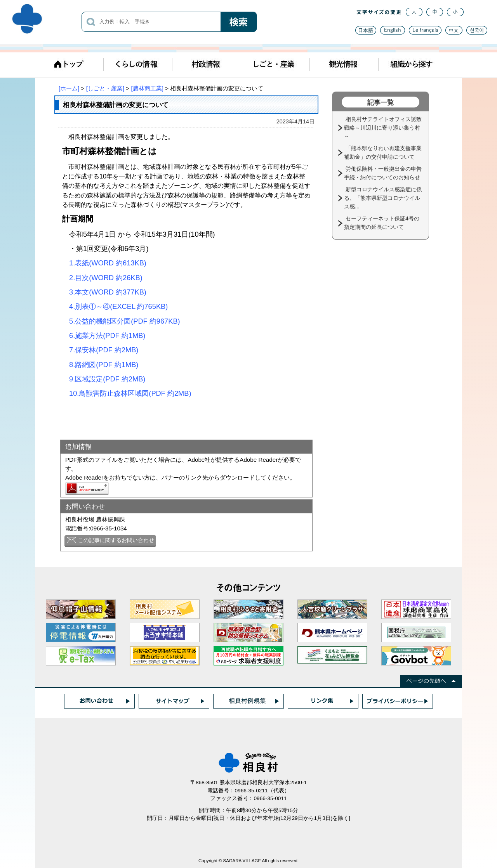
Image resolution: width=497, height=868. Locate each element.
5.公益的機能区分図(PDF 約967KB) (125, 321)
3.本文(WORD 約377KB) (108, 292)
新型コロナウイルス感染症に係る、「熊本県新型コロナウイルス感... (383, 198)
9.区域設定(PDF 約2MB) (107, 379)
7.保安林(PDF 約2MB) (104, 350)
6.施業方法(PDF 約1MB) (107, 335)
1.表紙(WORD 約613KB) (104, 263)
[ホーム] (69, 88)
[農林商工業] (147, 88)
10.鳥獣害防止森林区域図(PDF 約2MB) (130, 393)
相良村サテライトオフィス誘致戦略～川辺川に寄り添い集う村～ (383, 127)
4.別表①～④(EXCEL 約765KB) (118, 306)
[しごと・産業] (105, 88)
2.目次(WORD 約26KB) (102, 278)
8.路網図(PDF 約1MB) (104, 365)
